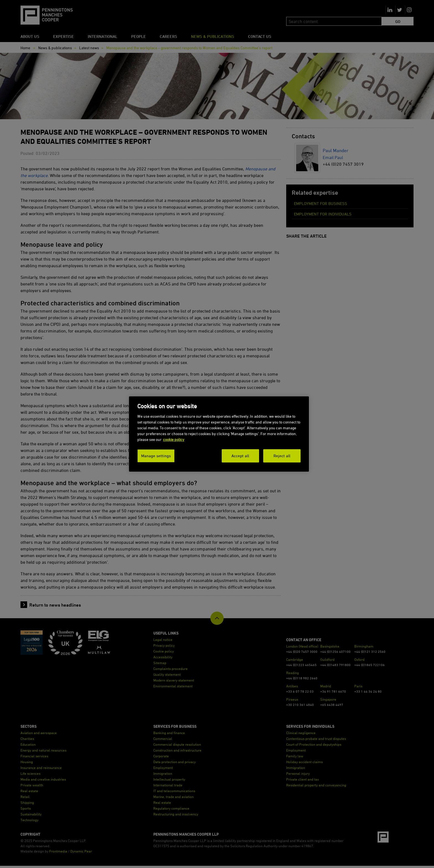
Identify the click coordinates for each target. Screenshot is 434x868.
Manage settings (156, 456)
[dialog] (219, 434)
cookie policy (174, 439)
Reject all (282, 456)
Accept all (240, 456)
